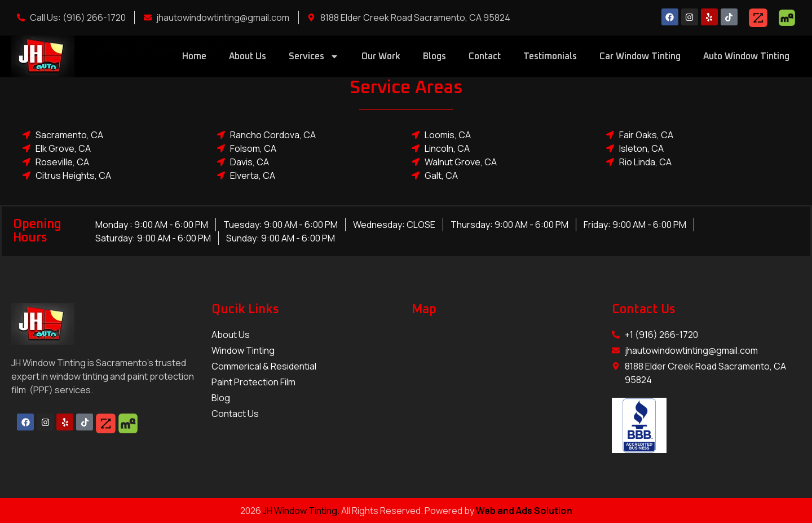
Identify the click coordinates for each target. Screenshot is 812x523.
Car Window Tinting (640, 56)
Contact (485, 56)
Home (194, 56)
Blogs (434, 56)
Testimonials (550, 56)
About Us (248, 56)
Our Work (381, 56)
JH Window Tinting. (302, 511)
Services (314, 56)
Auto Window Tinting (746, 56)
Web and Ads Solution (524, 511)
